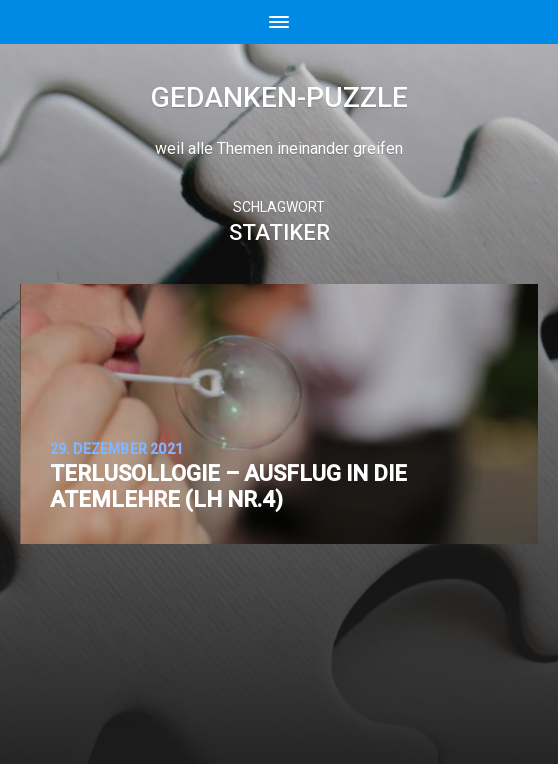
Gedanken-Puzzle (279, 97)
